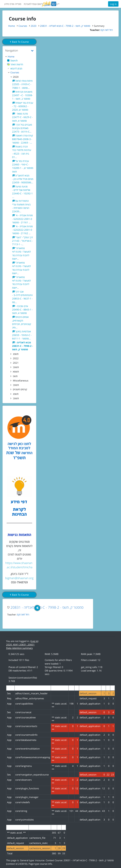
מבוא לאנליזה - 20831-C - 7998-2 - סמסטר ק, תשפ (47, 607)
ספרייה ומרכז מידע (13, 4)
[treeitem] (19, 56)
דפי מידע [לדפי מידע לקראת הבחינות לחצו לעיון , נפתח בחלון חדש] (19, 502)
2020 (34, 26)
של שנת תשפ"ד (16, 455)
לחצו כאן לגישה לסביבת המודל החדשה (20, 448)
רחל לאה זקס (23, 614)
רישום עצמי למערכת (33, 4)
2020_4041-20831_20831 (20, 645)
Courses (23, 26)
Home (12, 26)
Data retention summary (19, 648)
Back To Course (19, 42)
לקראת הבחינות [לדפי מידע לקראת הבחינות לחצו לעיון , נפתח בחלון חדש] (19, 512)
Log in (113, 4)
